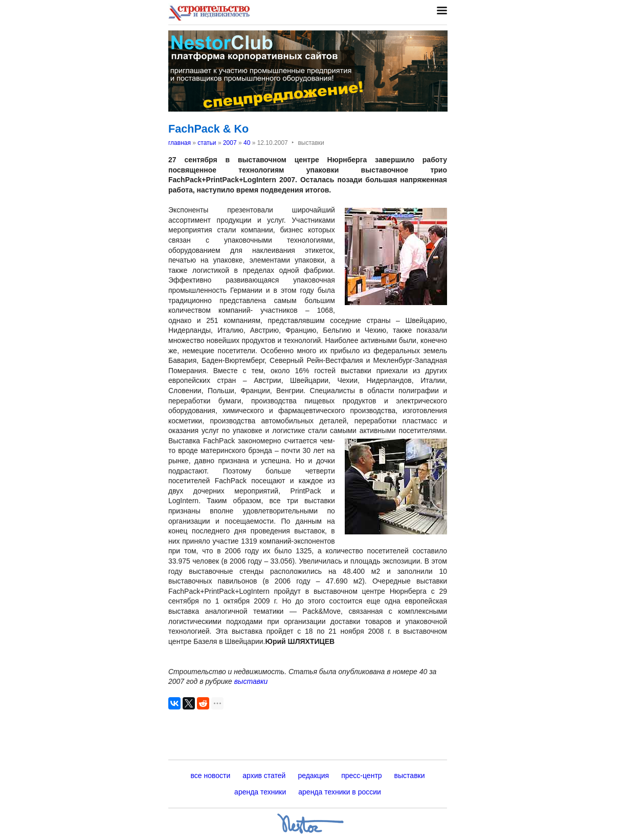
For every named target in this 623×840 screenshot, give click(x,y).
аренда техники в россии (340, 792)
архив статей (264, 776)
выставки (251, 681)
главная (180, 143)
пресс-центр (361, 776)
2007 (230, 143)
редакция (313, 776)
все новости (210, 776)
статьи (207, 143)
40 (247, 143)
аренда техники (260, 792)
